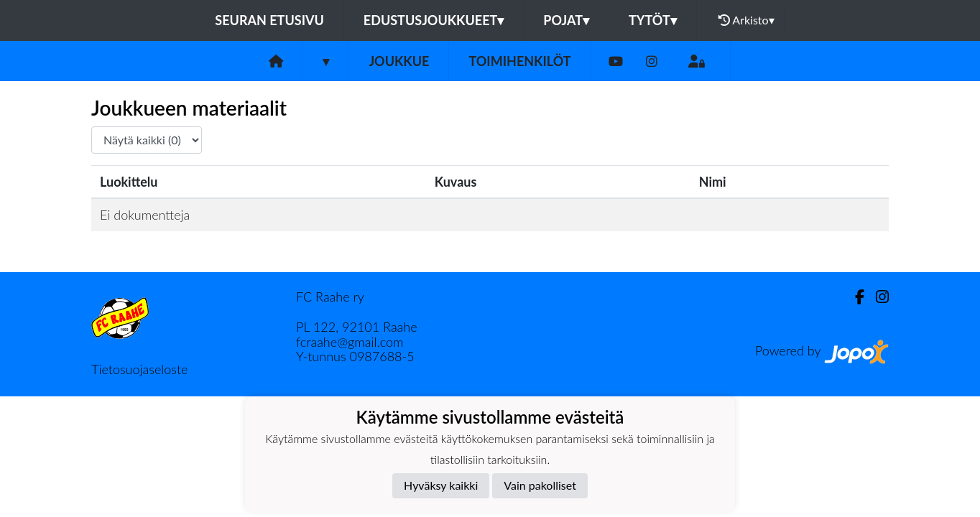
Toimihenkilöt (519, 61)
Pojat (566, 20)
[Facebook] (854, 297)
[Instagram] (652, 61)
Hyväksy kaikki (441, 485)
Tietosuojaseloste (139, 369)
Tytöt (653, 20)
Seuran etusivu (269, 20)
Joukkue (399, 61)
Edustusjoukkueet (434, 20)
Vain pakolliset (540, 485)
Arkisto (746, 20)
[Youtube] (616, 61)
